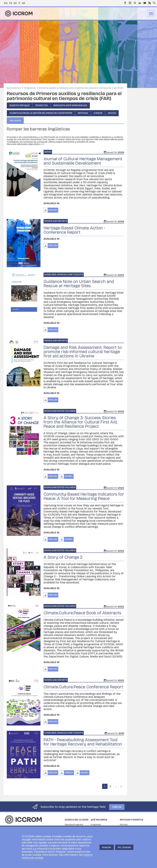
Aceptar (107, 847)
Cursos (98, 113)
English (53, 210)
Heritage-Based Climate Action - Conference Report (74, 230)
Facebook (125, 3)
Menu (151, 14)
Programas (30, 88)
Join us (117, 807)
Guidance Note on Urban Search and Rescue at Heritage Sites (79, 284)
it (19, 3)
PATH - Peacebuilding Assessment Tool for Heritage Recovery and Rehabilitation (83, 742)
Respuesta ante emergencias (70, 105)
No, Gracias (124, 847)
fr (11, 3)
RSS (150, 3)
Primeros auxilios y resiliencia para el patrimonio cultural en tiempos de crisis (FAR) (81, 88)
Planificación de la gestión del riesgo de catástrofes (41, 113)
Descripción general (74, 825)
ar (23, 3)
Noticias (83, 113)
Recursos (15, 121)
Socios (112, 113)
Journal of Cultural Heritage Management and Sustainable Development (83, 161)
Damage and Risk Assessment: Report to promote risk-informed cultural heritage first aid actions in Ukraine (83, 352)
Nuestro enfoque (20, 105)
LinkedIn (140, 3)
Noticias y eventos (132, 820)
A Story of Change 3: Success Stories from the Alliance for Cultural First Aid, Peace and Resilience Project (80, 422)
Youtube (145, 3)
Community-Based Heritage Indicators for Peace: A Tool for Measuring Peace (84, 496)
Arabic (69, 476)
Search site (153, 2)
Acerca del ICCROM (77, 820)
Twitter (135, 3)
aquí (42, 144)
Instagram (130, 3)
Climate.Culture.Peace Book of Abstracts (82, 613)
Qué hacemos (14, 88)
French (69, 773)
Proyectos (41, 105)
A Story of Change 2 (63, 557)
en (6, 3)
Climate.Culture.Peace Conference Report (83, 687)
